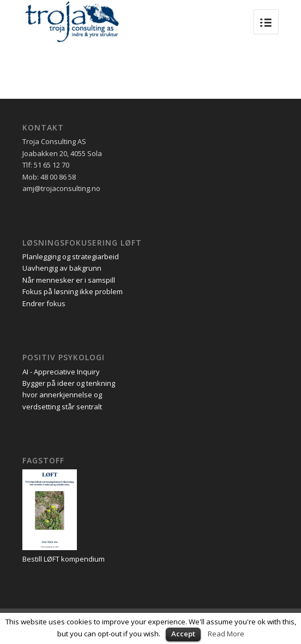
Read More (226, 634)
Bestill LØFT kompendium (64, 559)
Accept (183, 634)
